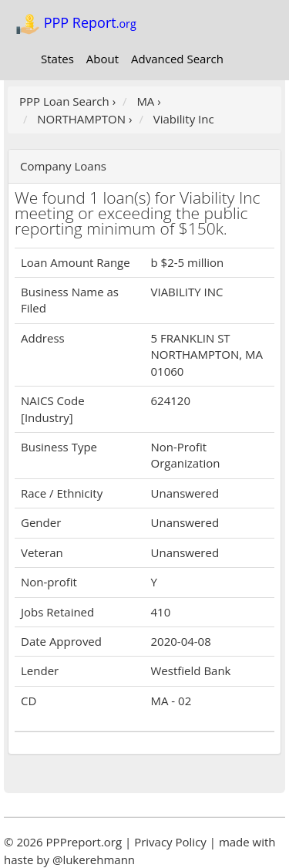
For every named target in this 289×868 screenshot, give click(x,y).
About (102, 59)
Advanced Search (177, 59)
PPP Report (76, 24)
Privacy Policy (170, 842)
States (57, 59)
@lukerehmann (94, 860)
